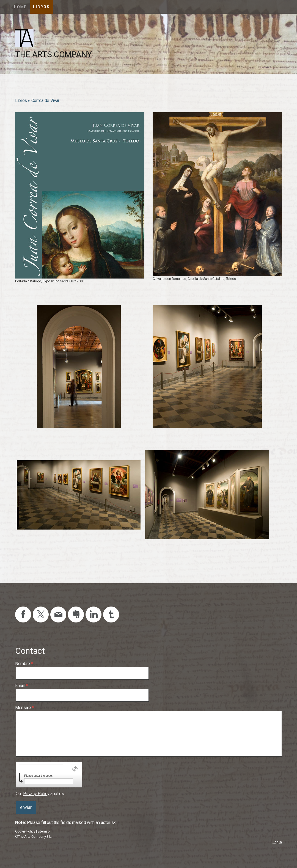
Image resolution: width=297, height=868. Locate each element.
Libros (41, 7)
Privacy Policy (36, 794)
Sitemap (44, 831)
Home (20, 7)
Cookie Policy (25, 831)
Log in (277, 842)
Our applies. (40, 794)
